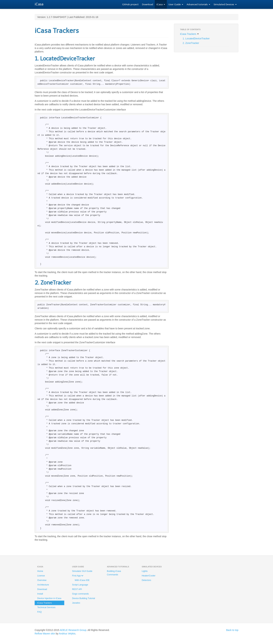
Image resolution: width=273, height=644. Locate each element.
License (41, 576)
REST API (77, 589)
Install (40, 594)
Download (148, 4)
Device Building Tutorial (84, 598)
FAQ (39, 612)
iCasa (161, 4)
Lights (145, 571)
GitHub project (130, 4)
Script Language (80, 585)
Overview (42, 580)
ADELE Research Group (73, 630)
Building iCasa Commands (114, 573)
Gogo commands (80, 594)
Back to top (232, 630)
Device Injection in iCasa (49, 598)
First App (78, 576)
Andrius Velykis (67, 634)
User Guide (176, 4)
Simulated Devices (225, 4)
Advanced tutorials (198, 4)
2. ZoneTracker (191, 43)
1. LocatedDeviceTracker (196, 39)
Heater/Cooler (149, 576)
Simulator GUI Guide (82, 571)
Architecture (43, 585)
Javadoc (76, 603)
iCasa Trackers (189, 34)
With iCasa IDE (82, 580)
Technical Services (46, 607)
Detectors (146, 580)
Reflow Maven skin (45, 634)
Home (40, 571)
